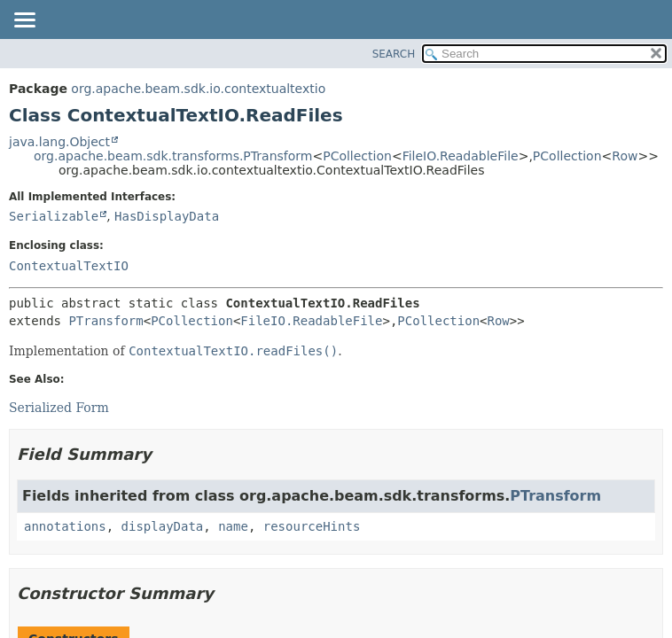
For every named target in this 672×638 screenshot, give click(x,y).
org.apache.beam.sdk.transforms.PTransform (173, 156)
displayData (163, 526)
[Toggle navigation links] (24, 21)
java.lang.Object (59, 142)
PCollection (357, 156)
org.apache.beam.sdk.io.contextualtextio (198, 89)
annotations (65, 526)
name (233, 526)
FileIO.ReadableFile (461, 156)
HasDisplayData (167, 216)
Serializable (54, 216)
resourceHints (312, 526)
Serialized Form (59, 408)
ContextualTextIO (69, 266)
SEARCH (394, 54)
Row (625, 156)
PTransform (105, 321)
